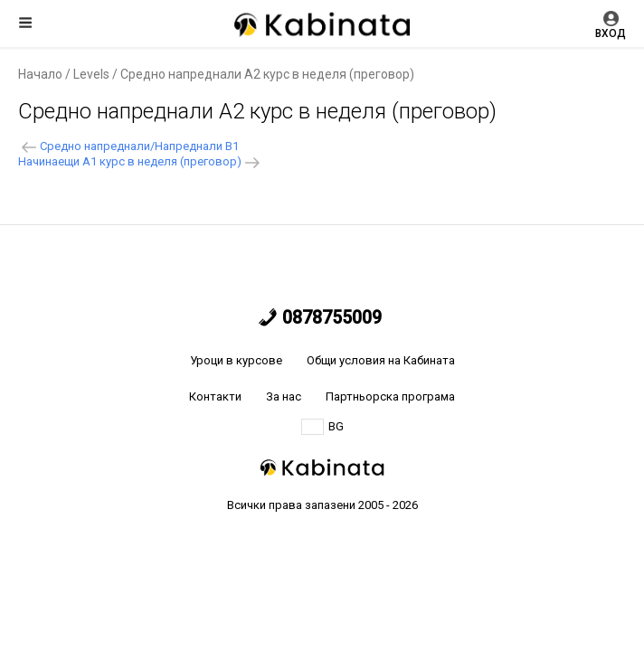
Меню (25, 23)
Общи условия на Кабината (381, 360)
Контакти (215, 396)
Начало (40, 74)
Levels (91, 74)
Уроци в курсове (236, 360)
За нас (284, 396)
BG (322, 427)
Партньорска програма (390, 396)
